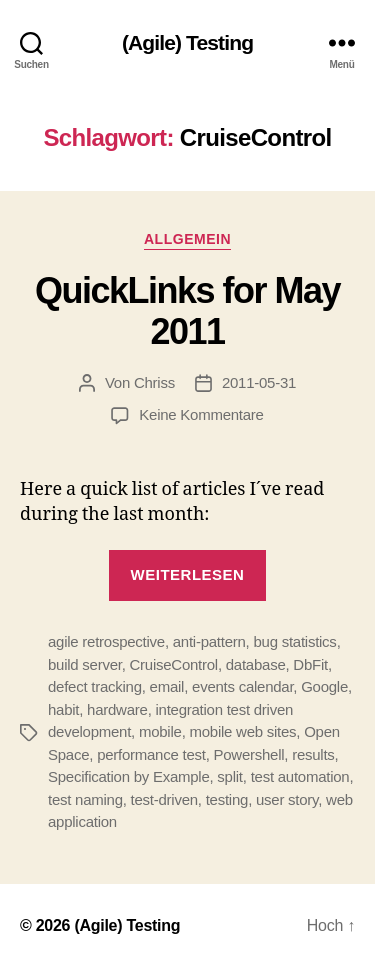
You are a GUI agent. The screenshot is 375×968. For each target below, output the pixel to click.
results (313, 754)
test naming (85, 799)
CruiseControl (174, 664)
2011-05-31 (259, 382)
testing (227, 799)
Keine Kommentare (201, 414)
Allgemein (187, 239)
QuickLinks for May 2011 (187, 311)
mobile (160, 731)
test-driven (164, 799)
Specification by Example (129, 776)
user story (287, 799)
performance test (151, 754)
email (167, 686)
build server (85, 664)
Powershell (248, 754)
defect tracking (95, 686)
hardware (117, 709)
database (256, 664)
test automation (300, 776)
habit (63, 709)
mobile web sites (242, 731)
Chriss (154, 382)
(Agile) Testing (187, 42)
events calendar (242, 686)
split (229, 776)
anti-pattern (209, 641)
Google (324, 686)
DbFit (310, 664)
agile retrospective (106, 641)
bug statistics (294, 641)
